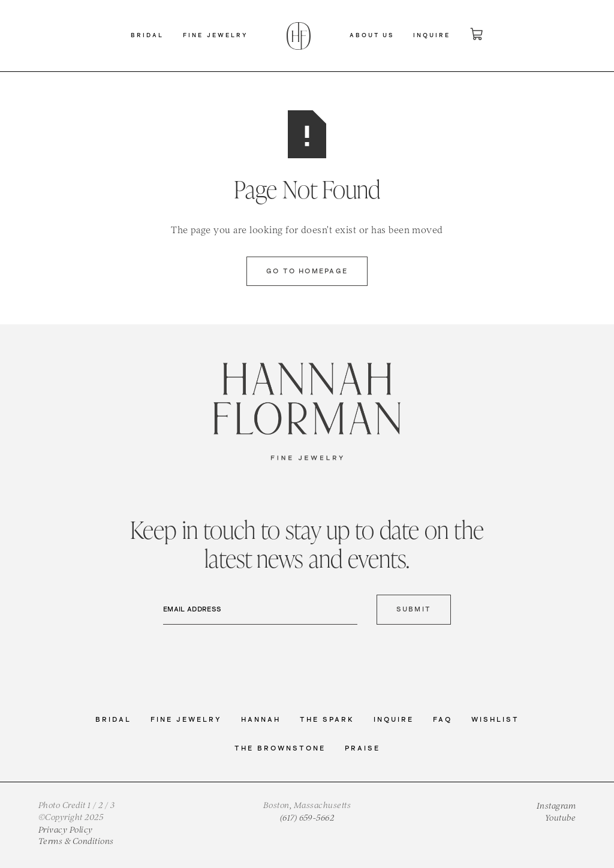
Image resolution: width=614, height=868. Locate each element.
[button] (147, 36)
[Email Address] (260, 610)
